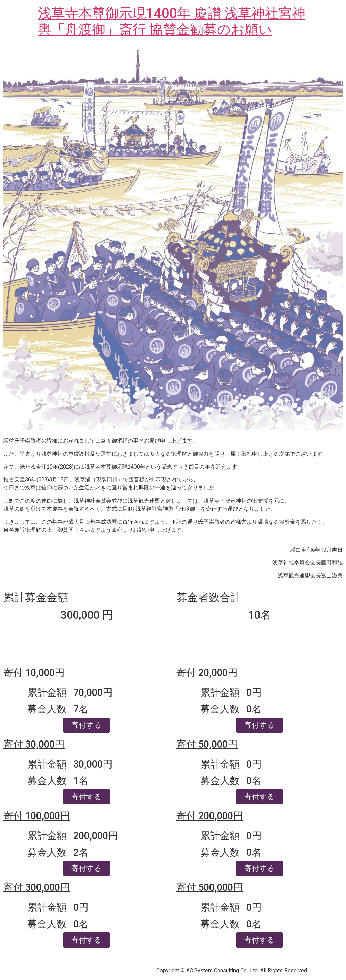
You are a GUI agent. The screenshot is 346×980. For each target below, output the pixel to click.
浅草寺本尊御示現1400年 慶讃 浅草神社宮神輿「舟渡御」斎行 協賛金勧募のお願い (172, 21)
